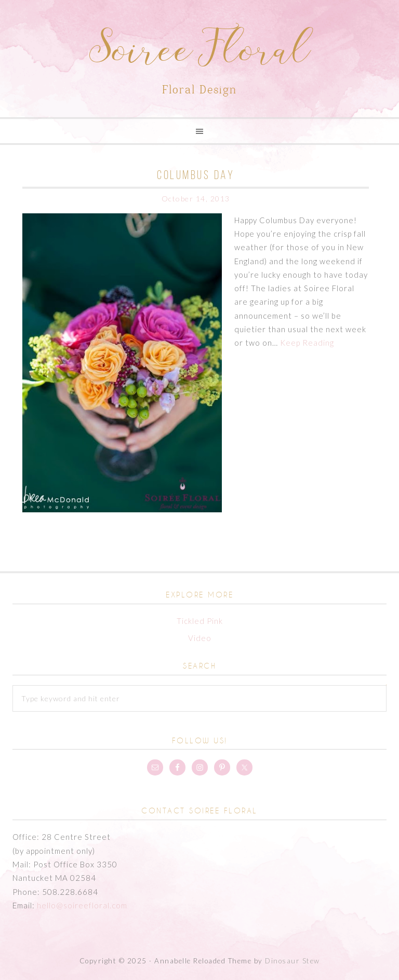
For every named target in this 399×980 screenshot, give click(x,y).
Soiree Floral (200, 53)
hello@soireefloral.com (82, 905)
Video (200, 638)
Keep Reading (307, 343)
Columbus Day (196, 175)
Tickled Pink (200, 621)
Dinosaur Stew (292, 961)
